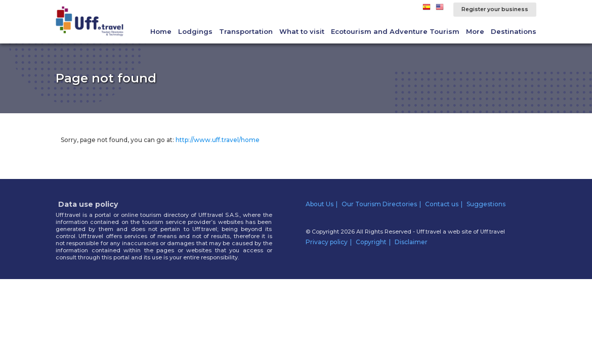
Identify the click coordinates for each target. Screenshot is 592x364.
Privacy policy (327, 242)
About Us (320, 204)
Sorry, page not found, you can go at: (160, 140)
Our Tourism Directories (379, 204)
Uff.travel (493, 232)
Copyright (371, 242)
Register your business (495, 9)
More (475, 31)
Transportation (246, 31)
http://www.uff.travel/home (218, 140)
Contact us (442, 204)
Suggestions (486, 204)
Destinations (514, 31)
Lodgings (195, 31)
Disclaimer (411, 242)
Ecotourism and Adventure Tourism (395, 31)
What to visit (302, 31)
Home (161, 31)
